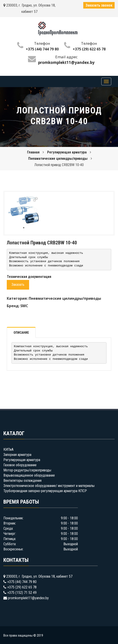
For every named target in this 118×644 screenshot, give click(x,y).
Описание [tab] (21, 333)
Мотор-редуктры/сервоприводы (27, 470)
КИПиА (8, 449)
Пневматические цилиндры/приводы (58, 159)
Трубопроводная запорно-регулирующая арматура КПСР (45, 491)
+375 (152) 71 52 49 (22, 593)
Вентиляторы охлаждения (22, 481)
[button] (35, 199)
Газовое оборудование (20, 465)
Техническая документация (29, 277)
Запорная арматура (17, 455)
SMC (24, 306)
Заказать (18, 285)
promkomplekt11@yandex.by (28, 598)
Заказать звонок (99, 5)
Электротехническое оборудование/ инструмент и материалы (49, 486)
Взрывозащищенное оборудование (29, 475)
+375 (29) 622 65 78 (89, 49)
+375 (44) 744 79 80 (42, 49)
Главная (33, 152)
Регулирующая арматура (67, 152)
